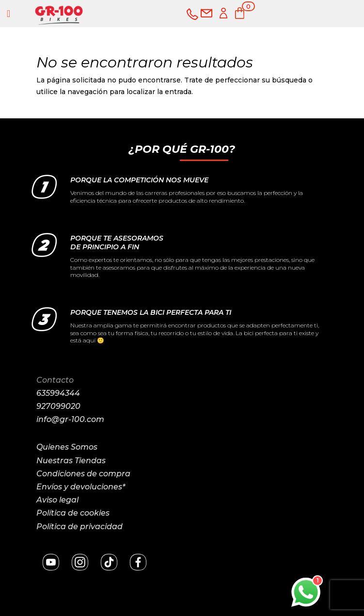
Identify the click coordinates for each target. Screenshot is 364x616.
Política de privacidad (79, 527)
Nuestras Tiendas (71, 461)
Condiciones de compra (83, 474)
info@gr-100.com (70, 419)
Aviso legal (57, 500)
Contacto (55, 380)
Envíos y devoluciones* (81, 487)
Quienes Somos (67, 447)
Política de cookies (73, 513)
